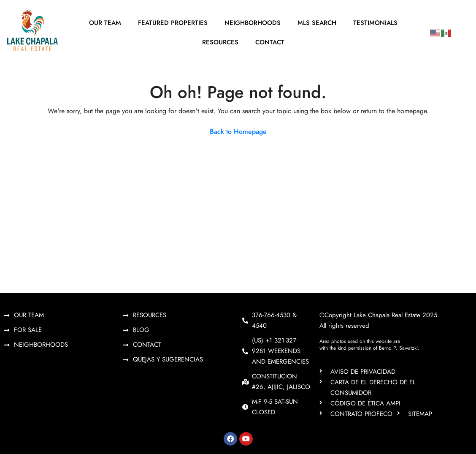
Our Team (105, 23)
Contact (270, 42)
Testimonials (375, 23)
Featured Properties (173, 23)
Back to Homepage (238, 132)
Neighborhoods (253, 23)
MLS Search (317, 23)
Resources (220, 42)
